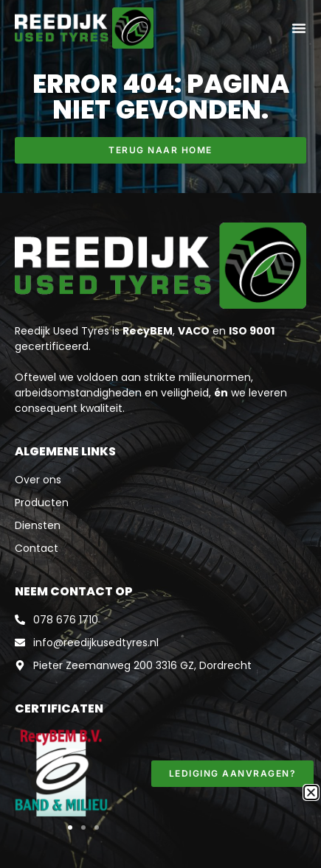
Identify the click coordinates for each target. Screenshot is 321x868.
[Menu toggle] (299, 28)
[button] (70, 827)
